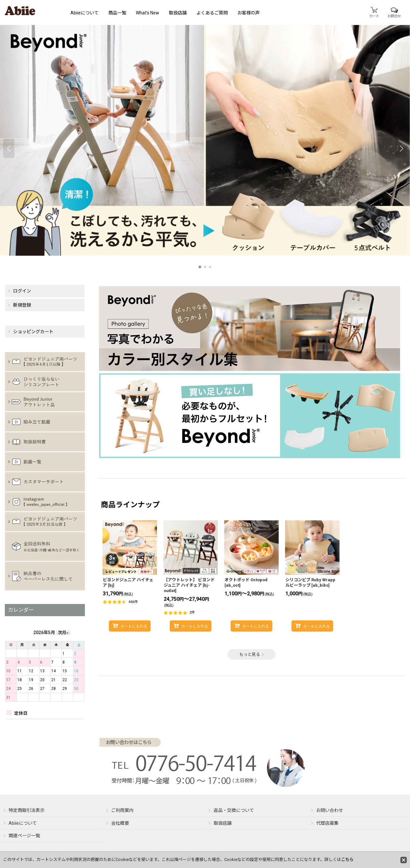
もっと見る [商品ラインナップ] (252, 654)
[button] (9, 148)
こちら (347, 860)
